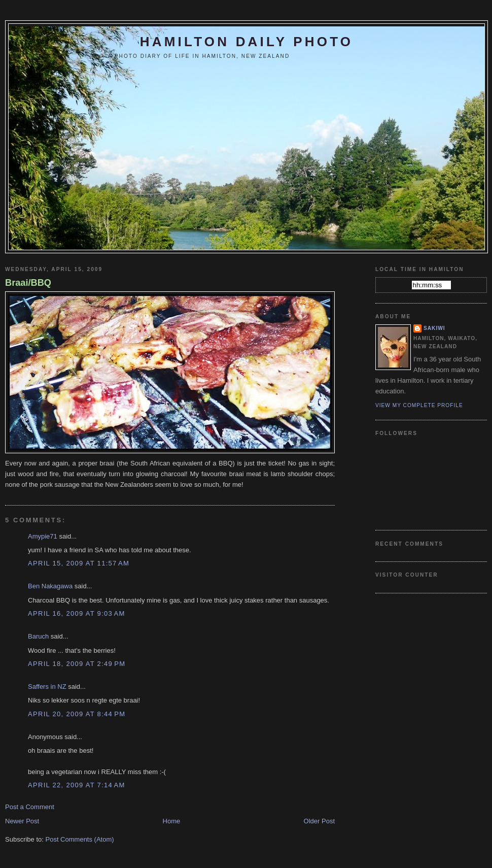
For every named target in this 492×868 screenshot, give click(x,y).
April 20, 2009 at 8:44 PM (77, 714)
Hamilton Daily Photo (247, 42)
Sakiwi (434, 328)
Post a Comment (30, 807)
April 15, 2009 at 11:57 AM (79, 563)
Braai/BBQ (28, 283)
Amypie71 (43, 536)
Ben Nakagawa (50, 586)
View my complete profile (419, 405)
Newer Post (22, 821)
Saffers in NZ (47, 687)
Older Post (319, 821)
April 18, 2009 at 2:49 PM (77, 664)
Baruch (38, 636)
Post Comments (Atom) (80, 839)
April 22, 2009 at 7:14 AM (77, 785)
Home (172, 821)
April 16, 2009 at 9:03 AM (77, 613)
